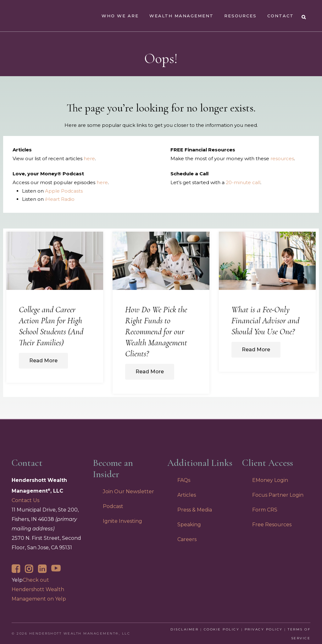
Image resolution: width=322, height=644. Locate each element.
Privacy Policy (264, 629)
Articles (187, 495)
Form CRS (265, 510)
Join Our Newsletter (128, 491)
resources (282, 158)
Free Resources (272, 525)
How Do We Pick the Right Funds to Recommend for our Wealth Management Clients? (156, 332)
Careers (187, 539)
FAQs (184, 480)
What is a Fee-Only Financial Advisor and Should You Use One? (265, 321)
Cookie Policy (222, 629)
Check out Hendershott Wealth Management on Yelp (39, 589)
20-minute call (243, 182)
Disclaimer (184, 629)
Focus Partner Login (278, 495)
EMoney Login (270, 480)
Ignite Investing (122, 521)
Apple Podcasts (64, 191)
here (89, 158)
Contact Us (25, 500)
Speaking (189, 525)
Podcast (113, 506)
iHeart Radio (60, 199)
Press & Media (195, 510)
